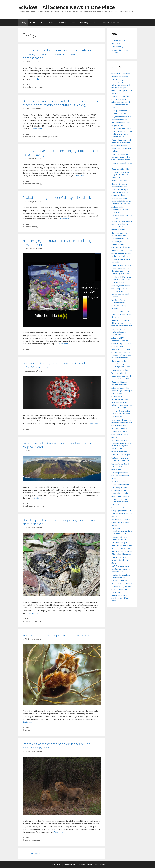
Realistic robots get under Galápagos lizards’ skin (58, 198)
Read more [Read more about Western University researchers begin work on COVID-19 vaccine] (94, 423)
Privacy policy (117, 47)
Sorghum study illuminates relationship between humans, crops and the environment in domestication (58, 54)
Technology (84, 23)
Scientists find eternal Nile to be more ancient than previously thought (122, 323)
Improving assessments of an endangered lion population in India (56, 746)
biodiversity (29, 137)
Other (95, 23)
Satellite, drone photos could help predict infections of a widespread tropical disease (121, 291)
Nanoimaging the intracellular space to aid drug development (57, 243)
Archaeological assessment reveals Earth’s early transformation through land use (122, 213)
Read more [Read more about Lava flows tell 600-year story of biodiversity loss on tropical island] (38, 498)
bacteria (28, 184)
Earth (41, 23)
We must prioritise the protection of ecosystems (58, 635)
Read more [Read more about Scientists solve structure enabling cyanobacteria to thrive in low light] (81, 176)
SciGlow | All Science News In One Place (67, 7)
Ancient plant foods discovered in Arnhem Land (121, 475)
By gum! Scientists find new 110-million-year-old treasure (121, 414)
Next (38, 853)
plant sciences (39, 87)
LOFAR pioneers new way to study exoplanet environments (121, 569)
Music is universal (119, 181)
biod (37, 506)
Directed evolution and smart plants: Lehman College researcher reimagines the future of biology (61, 103)
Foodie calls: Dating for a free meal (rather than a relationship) (121, 280)
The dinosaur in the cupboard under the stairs (120, 560)
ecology (28, 730)
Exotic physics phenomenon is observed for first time (121, 244)
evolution (37, 137)
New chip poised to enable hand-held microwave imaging (120, 236)
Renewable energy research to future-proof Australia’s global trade (122, 201)
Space (73, 23)
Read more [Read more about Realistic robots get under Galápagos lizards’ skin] (64, 219)
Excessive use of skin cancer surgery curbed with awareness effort (121, 157)
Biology (23, 23)
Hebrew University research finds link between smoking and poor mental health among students (121, 189)
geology (43, 506)
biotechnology (37, 184)
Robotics (28, 227)
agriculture (29, 87)
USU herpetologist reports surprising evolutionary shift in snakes (59, 522)
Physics (51, 23)
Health (33, 23)
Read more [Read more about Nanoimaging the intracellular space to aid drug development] (63, 344)
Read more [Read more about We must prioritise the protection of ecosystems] (27, 722)
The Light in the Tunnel (121, 370)
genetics (45, 137)
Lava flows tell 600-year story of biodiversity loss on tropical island (60, 445)
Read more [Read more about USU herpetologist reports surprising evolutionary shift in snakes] (33, 613)
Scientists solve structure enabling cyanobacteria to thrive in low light (60, 153)
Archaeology (62, 23)
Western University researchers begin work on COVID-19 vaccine (57, 365)
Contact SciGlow (118, 40)
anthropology (30, 506)
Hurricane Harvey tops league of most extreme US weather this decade (121, 551)
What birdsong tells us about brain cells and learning (121, 522)
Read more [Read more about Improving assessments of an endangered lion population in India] (59, 832)
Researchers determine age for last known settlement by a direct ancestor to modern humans (121, 102)
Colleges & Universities (110, 23)
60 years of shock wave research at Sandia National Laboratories (121, 120)
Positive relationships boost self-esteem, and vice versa (121, 314)
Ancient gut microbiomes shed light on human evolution (121, 531)
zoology (35, 227)
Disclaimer (116, 43)
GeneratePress (100, 865)
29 (32, 853)
